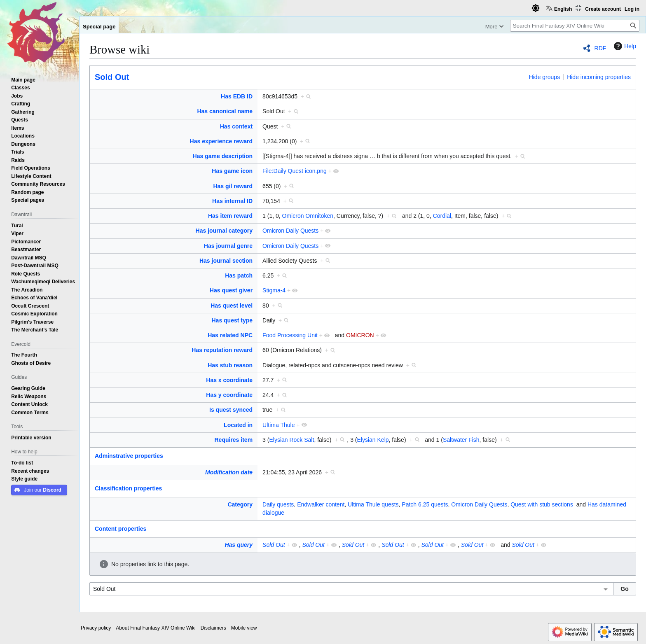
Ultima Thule (279, 425)
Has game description (223, 156)
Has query (239, 545)
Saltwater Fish (461, 440)
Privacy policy (96, 628)
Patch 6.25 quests (425, 504)
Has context (236, 126)
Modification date (229, 472)
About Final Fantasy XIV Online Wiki (156, 628)
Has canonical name (225, 111)
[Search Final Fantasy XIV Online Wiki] (575, 26)
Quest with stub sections (542, 504)
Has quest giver (231, 290)
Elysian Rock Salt (291, 440)
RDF (600, 48)
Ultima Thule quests (373, 504)
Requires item (234, 440)
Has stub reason (230, 365)
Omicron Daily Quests (290, 231)
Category (240, 504)
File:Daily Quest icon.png (295, 171)
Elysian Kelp (373, 440)
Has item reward (230, 216)
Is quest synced (231, 410)
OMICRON (360, 335)
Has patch (239, 275)
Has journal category (224, 231)
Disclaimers (213, 628)
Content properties (121, 529)
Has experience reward (221, 141)
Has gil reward (233, 186)
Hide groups (545, 77)
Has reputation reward (222, 350)
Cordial (442, 216)
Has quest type (232, 320)
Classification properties (128, 488)
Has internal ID (232, 201)
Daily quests (278, 504)
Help (624, 46)
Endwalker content (321, 504)
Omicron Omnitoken (308, 216)
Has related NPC (230, 335)
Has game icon (232, 171)
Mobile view (244, 628)
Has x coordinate (229, 380)
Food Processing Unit (290, 335)
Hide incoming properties (599, 77)
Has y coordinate (229, 395)
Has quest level (232, 306)
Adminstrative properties (129, 456)
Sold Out (112, 77)
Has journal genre (228, 246)
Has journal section (226, 261)
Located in (238, 425)
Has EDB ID (237, 96)
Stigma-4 (274, 290)
